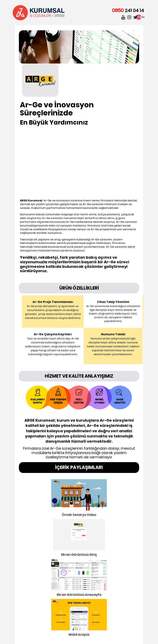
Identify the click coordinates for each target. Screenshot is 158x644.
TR (139, 17)
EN (143, 17)
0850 (128, 10)
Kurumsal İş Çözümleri (39, 13)
